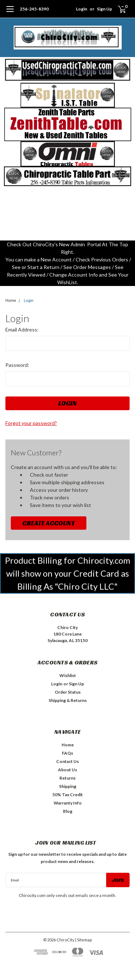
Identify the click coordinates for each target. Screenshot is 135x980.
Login (82, 9)
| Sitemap (84, 940)
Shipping (68, 786)
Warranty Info (68, 803)
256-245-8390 (34, 9)
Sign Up (104, 9)
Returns (67, 778)
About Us (67, 770)
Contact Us (67, 761)
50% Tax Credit (67, 795)
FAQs (67, 753)
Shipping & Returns (68, 700)
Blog (68, 811)
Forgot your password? (31, 423)
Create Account (49, 523)
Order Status (68, 692)
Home (11, 301)
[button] (68, 70)
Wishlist (68, 675)
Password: (17, 365)
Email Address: (22, 329)
